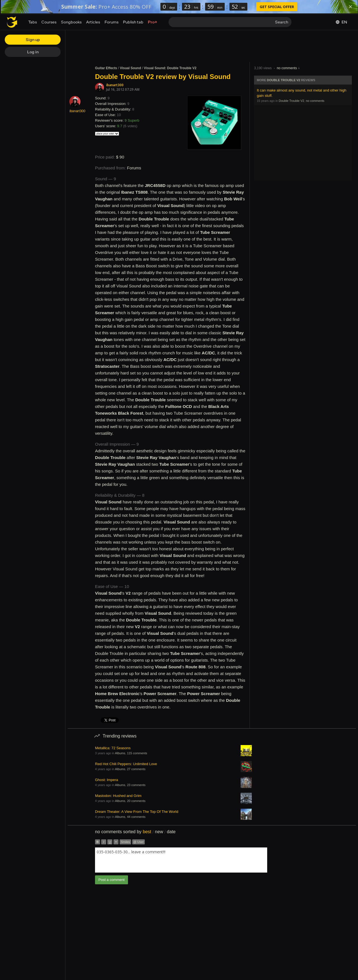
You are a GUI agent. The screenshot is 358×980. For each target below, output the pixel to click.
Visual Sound (131, 68)
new (159, 832)
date (171, 832)
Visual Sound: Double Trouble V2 (170, 68)
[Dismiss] (350, 7)
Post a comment (112, 880)
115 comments (137, 753)
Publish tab (133, 22)
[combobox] (181, 860)
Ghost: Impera (106, 780)
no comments (287, 68)
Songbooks (71, 22)
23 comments (136, 785)
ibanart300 (115, 85)
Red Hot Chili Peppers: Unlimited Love (126, 764)
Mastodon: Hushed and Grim (118, 796)
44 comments (136, 817)
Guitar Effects (106, 68)
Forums (112, 22)
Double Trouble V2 (284, 80)
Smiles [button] (125, 842)
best (147, 832)
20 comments (136, 801)
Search (282, 22)
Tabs (33, 22)
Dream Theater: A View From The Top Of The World (137, 812)
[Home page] (12, 22)
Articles (93, 22)
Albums (120, 753)
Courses (49, 22)
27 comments (136, 769)
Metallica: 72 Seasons (113, 748)
